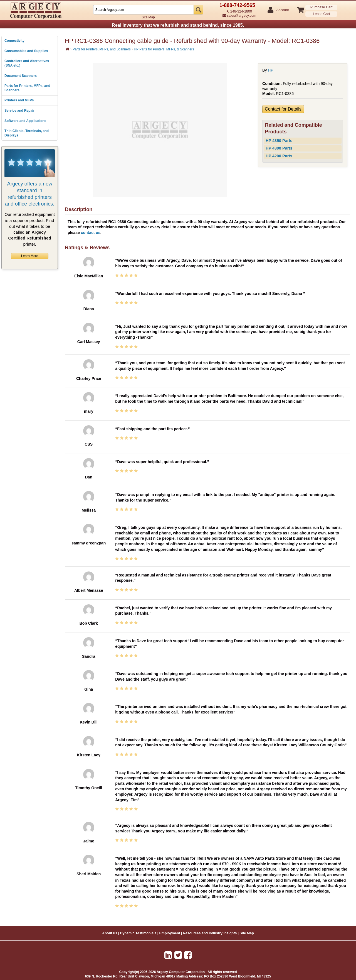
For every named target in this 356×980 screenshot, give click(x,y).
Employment (170, 933)
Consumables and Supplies (26, 51)
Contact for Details (283, 109)
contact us (91, 233)
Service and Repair (19, 111)
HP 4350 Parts (279, 141)
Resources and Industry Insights (210, 933)
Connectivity (14, 41)
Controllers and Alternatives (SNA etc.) (27, 63)
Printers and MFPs (19, 100)
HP (270, 70)
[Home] (67, 49)
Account (282, 10)
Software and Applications (25, 121)
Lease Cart (321, 14)
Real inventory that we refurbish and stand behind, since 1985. (178, 25)
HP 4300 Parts (279, 148)
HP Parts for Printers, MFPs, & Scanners (164, 49)
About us (110, 933)
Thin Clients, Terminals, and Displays (27, 133)
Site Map (148, 17)
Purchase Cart (322, 7)
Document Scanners (21, 76)
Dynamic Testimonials (138, 933)
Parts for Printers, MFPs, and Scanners (27, 88)
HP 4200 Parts (279, 156)
